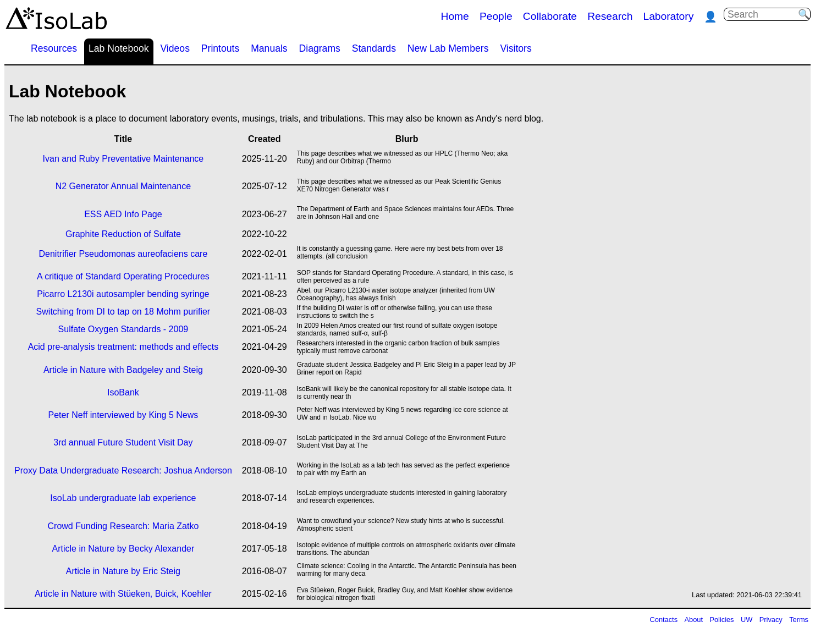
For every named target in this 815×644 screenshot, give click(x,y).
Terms (799, 620)
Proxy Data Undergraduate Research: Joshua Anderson (123, 470)
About (694, 620)
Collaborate (550, 16)
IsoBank (123, 392)
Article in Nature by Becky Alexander (123, 549)
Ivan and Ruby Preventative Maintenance (123, 159)
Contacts (664, 620)
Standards (374, 48)
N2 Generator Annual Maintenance (123, 186)
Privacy (771, 620)
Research (610, 16)
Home (455, 16)
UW (747, 620)
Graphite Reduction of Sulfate (123, 234)
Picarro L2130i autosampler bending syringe (123, 294)
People (496, 16)
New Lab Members (448, 48)
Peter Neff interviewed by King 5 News (123, 415)
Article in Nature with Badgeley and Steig (123, 370)
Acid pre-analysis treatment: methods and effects (123, 347)
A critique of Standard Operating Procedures (123, 276)
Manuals (269, 48)
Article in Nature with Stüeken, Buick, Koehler (123, 594)
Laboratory (669, 16)
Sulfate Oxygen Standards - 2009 (123, 329)
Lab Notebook (119, 48)
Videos (175, 48)
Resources (54, 48)
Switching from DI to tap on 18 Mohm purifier (123, 312)
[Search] (763, 15)
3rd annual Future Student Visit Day (123, 442)
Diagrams (320, 48)
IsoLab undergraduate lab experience (123, 498)
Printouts (220, 48)
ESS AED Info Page (123, 214)
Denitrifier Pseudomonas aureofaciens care (123, 254)
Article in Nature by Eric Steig (123, 571)
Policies (722, 620)
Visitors (516, 48)
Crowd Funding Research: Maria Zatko (123, 526)
